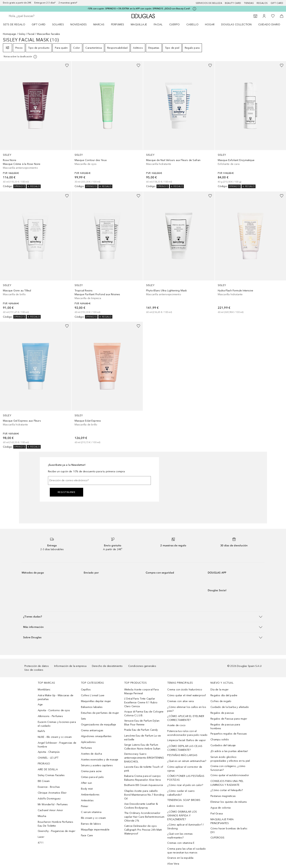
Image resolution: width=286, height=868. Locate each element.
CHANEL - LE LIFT (48, 758)
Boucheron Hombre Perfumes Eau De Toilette (55, 824)
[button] (143, 617)
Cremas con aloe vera (180, 701)
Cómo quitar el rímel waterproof (187, 695)
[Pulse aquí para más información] (194, 9)
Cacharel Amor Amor (50, 810)
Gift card (277, 3)
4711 (41, 843)
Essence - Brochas (49, 787)
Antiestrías (87, 800)
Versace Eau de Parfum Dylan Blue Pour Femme (142, 723)
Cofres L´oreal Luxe (93, 695)
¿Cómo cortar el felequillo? (227, 790)
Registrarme (67, 492)
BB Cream (44, 781)
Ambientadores (90, 795)
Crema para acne (91, 771)
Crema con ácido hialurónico (185, 690)
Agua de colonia (221, 808)
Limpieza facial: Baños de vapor (187, 740)
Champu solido (220, 740)
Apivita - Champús (49, 752)
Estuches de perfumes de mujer (100, 713)
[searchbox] (36, 16)
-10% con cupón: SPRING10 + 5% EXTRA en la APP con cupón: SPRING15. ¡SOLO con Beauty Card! (139, 9)
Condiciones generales (142, 666)
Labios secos (175, 806)
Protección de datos (37, 666)
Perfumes (118, 25)
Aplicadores (88, 742)
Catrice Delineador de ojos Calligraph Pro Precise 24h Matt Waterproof (143, 830)
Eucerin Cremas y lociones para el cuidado (57, 724)
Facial (158, 25)
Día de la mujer (220, 690)
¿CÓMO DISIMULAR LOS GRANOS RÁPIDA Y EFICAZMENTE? (182, 816)
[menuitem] (17, 24)
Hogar (210, 25)
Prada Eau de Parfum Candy (141, 730)
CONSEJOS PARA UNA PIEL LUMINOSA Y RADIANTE (227, 783)
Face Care (87, 835)
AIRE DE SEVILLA (48, 769)
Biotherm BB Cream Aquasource (144, 785)
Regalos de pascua (222, 713)
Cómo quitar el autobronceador (230, 775)
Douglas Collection (236, 25)
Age (40, 705)
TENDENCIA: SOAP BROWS (184, 800)
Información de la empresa (70, 666)
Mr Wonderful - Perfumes (53, 804)
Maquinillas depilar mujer (96, 701)
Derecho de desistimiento (107, 666)
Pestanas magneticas (223, 796)
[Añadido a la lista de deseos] (67, 65)
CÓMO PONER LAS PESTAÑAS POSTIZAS (186, 778)
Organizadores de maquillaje (98, 725)
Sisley (22, 34)
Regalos (262, 3)
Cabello (193, 25)
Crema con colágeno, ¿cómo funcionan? (228, 768)
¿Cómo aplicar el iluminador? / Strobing (185, 827)
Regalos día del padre (224, 695)
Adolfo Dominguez (49, 799)
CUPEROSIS (217, 838)
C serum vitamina (91, 812)
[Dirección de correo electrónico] (99, 480)
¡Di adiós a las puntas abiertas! (229, 751)
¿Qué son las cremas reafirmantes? (180, 836)
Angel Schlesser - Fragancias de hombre (57, 745)
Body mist (87, 789)
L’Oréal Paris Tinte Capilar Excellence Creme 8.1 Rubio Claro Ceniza (141, 703)
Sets (84, 719)
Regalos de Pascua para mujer (229, 719)
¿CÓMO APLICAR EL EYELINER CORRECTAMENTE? (186, 718)
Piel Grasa (217, 814)
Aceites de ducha (91, 754)
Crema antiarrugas (92, 730)
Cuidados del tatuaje (223, 745)
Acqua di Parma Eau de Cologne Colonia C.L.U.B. (144, 714)
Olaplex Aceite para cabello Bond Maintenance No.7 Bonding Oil (144, 795)
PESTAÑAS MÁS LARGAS (182, 755)
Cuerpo (175, 25)
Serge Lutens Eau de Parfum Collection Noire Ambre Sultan (142, 747)
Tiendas (249, 3)
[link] (36, 125)
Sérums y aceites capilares (97, 765)
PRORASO (44, 764)
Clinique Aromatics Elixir (52, 793)
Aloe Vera (173, 864)
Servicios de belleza (209, 3)
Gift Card (39, 25)
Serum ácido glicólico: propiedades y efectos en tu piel (230, 759)
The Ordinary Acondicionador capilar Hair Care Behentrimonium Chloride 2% (144, 817)
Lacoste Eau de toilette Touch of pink (144, 769)
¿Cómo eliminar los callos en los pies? (187, 709)
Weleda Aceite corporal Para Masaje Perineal (141, 691)
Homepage (10, 34)
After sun (87, 783)
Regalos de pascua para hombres (225, 726)
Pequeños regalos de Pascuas (229, 734)
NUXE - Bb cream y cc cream (55, 737)
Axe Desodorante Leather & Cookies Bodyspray (141, 806)
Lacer (41, 837)
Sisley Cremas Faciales (51, 775)
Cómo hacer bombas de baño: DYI (229, 830)
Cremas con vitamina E (181, 843)
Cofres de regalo (221, 701)
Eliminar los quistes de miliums (229, 802)
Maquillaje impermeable (95, 830)
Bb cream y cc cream (93, 818)
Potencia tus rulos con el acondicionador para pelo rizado (187, 733)
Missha (42, 816)
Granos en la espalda (180, 858)
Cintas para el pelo (92, 777)
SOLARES (58, 25)
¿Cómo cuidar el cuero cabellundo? (181, 793)
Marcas (99, 25)
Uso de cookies (34, 670)
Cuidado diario (269, 25)
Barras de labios (91, 824)
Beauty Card (233, 3)
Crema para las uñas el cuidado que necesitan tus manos (187, 851)
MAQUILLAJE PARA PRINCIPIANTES (222, 821)
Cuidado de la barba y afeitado (230, 707)
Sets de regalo (14, 25)
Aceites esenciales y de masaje (100, 760)
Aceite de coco (176, 725)
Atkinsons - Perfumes (50, 716)
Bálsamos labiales (92, 707)
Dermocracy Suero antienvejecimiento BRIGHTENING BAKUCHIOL (144, 758)
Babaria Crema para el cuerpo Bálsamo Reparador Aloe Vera (143, 778)
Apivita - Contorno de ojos (54, 710)
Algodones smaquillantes (96, 736)
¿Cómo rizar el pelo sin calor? (185, 785)
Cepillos (86, 690)
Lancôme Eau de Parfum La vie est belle (143, 738)
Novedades (79, 25)
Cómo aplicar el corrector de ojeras (185, 769)
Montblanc (44, 690)
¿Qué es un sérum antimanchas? (187, 761)
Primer (85, 806)
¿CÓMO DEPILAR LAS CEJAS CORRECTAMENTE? (185, 748)
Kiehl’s (41, 731)
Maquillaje (139, 25)
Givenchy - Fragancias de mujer (57, 831)
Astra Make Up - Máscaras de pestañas (56, 697)
